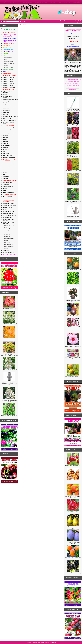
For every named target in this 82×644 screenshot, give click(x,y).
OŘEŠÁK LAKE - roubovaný (73, 481)
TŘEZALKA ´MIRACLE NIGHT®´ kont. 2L (73, 301)
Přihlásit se (67, 22)
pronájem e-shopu (48, 643)
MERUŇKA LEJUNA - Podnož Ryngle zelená (73, 558)
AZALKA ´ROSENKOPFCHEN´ (9, 308)
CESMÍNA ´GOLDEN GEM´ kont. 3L (73, 186)
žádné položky (78, 22)
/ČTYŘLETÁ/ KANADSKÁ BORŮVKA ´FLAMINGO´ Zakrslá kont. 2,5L (9, 356)
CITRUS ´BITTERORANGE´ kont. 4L (73, 270)
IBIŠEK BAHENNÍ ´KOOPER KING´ (73, 346)
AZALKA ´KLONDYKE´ (9, 339)
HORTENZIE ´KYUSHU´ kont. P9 (9, 370)
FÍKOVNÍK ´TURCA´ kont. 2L (73, 316)
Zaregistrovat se (60, 22)
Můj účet (71, 22)
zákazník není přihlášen (62, 21)
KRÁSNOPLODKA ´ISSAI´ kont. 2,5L (9, 416)
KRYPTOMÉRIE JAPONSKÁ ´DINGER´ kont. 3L (73, 156)
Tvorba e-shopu (41, 643)
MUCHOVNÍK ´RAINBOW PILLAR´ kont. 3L (73, 202)
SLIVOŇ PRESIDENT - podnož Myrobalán (73, 543)
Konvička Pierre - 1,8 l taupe (73, 217)
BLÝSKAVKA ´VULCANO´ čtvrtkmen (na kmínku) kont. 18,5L (73, 141)
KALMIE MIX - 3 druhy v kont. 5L (73, 327)
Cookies (35, 643)
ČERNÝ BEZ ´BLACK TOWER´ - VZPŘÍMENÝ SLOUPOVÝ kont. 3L (73, 125)
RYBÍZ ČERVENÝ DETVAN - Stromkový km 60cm (73, 512)
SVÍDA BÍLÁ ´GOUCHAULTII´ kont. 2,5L (73, 171)
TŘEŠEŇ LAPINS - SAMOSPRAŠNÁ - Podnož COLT (73, 466)
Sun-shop (54, 643)
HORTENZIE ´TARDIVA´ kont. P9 (9, 324)
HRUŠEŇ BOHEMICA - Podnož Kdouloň (73, 528)
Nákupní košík (78, 21)
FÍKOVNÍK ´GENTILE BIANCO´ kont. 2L (73, 377)
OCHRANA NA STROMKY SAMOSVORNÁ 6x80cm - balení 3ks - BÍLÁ (73, 111)
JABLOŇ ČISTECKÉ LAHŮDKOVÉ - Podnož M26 (73, 497)
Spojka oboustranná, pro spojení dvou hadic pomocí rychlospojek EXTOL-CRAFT (9, 383)
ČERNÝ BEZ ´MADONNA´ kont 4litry (73, 285)
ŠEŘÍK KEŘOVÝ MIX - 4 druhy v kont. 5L (73, 358)
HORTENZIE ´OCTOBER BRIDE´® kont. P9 (9, 401)
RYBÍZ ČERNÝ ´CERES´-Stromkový (73, 573)
